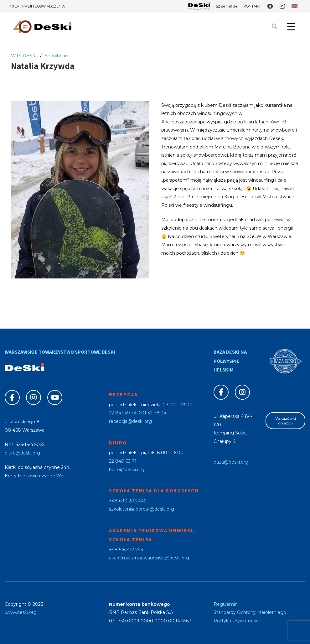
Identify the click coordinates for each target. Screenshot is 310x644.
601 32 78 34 (152, 413)
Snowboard (57, 56)
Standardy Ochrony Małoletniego (250, 612)
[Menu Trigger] (291, 27)
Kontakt (252, 6)
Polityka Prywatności (236, 621)
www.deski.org (21, 612)
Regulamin (226, 604)
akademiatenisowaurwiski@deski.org (149, 558)
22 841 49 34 (227, 6)
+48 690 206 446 (128, 501)
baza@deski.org (231, 462)
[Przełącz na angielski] (294, 6)
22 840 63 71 (123, 461)
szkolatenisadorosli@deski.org (142, 509)
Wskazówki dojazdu (286, 421)
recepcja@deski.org (130, 421)
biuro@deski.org (22, 453)
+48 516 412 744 (126, 550)
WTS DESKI (24, 56)
